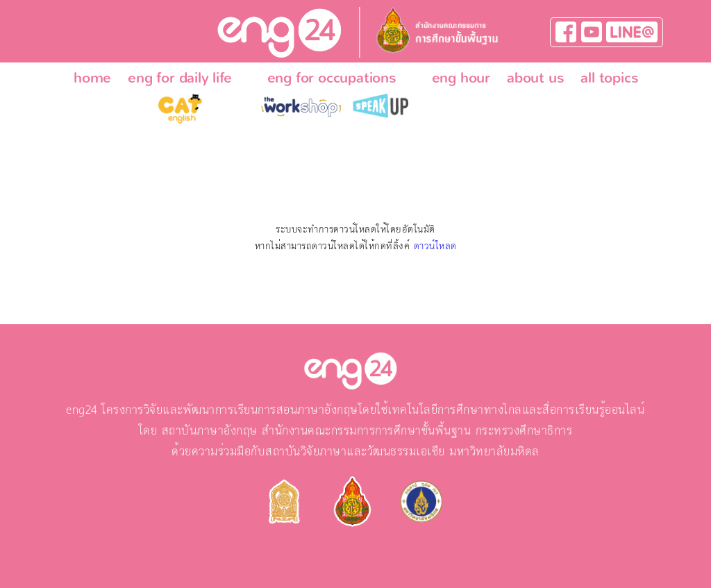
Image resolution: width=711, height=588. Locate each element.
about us (535, 78)
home (92, 78)
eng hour (461, 78)
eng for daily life (179, 78)
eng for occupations (332, 78)
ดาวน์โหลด (435, 246)
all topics (609, 78)
